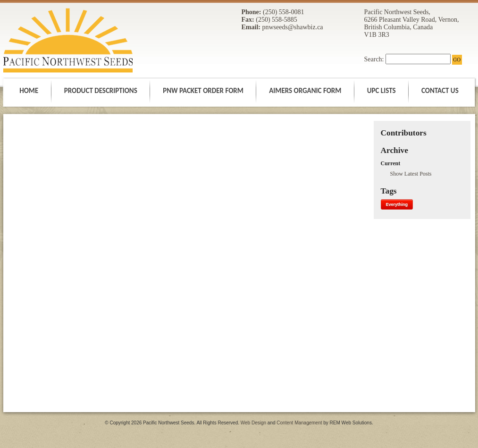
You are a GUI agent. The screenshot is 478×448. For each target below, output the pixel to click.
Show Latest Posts (411, 174)
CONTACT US (440, 91)
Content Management (300, 423)
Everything (397, 204)
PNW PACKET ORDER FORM (204, 91)
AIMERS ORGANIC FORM (306, 91)
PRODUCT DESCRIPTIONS (101, 91)
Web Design (254, 423)
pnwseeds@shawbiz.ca (292, 27)
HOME (29, 91)
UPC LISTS (382, 91)
